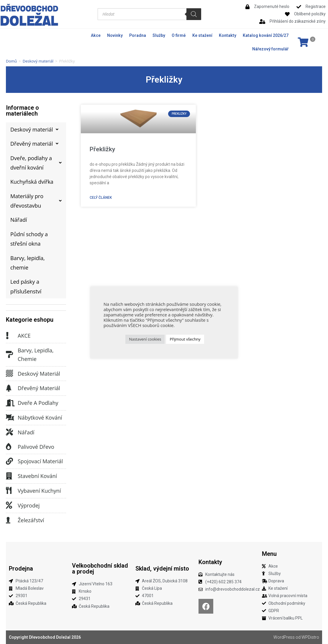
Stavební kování (37, 476)
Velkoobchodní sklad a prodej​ (100, 569)
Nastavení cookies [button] (145, 339)
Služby (159, 35)
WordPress (284, 637)
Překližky (102, 149)
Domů (11, 61)
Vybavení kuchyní (39, 491)
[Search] (194, 14)
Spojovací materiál (40, 461)
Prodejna (21, 569)
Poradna (138, 35)
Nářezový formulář (270, 49)
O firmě (179, 35)
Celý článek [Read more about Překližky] (101, 198)
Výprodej (29, 505)
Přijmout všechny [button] (185, 339)
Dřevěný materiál (39, 388)
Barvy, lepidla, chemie (36, 355)
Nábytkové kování (40, 418)
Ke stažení (202, 35)
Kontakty (228, 35)
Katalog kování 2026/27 (266, 35)
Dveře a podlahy (38, 403)
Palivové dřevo (36, 447)
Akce (96, 35)
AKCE (24, 336)
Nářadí (26, 432)
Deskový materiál (38, 61)
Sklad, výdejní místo (162, 569)
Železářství (31, 520)
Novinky (115, 35)
